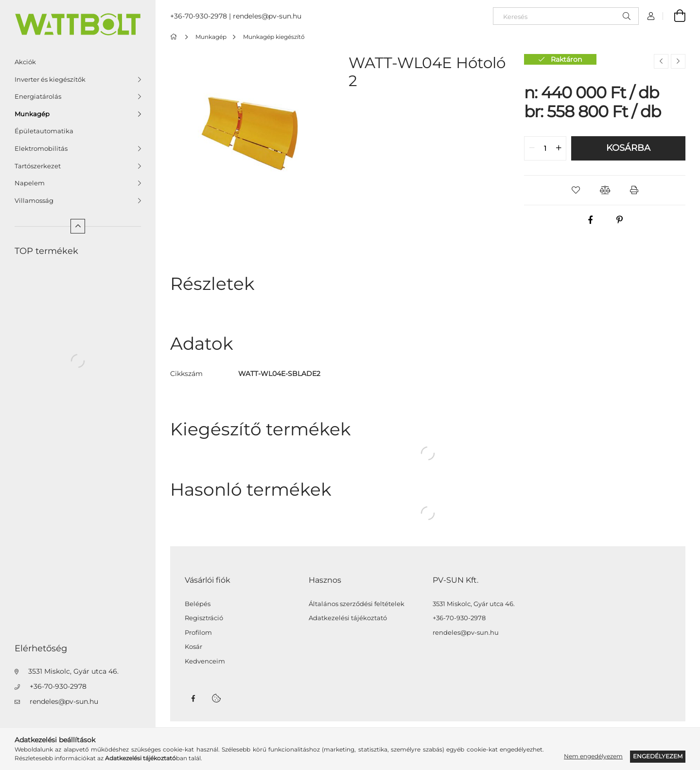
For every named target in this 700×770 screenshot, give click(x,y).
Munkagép (32, 114)
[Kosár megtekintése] (674, 16)
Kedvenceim (205, 661)
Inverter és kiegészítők (50, 79)
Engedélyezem (658, 756)
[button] (576, 190)
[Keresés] (566, 16)
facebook (193, 698)
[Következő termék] (678, 61)
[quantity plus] (559, 148)
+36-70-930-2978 (58, 686)
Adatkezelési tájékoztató (348, 618)
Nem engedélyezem (593, 756)
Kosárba (628, 148)
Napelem (30, 183)
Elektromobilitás (41, 148)
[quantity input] (545, 148)
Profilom (198, 633)
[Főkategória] (175, 37)
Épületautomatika (44, 131)
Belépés (198, 604)
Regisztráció (204, 618)
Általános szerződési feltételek (357, 604)
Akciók (25, 62)
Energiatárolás (38, 96)
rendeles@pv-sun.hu (64, 701)
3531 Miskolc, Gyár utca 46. (73, 671)
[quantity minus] (532, 148)
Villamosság (34, 200)
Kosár (193, 647)
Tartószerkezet (38, 166)
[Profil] (651, 16)
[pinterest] (619, 220)
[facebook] (590, 220)
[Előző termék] (661, 61)
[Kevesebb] (78, 226)
